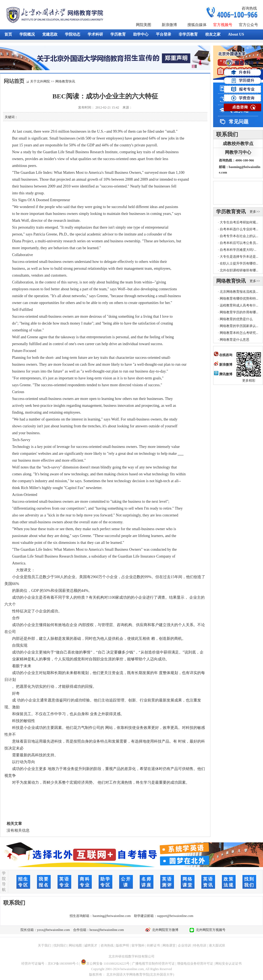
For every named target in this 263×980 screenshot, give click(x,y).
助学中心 (141, 34)
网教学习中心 (238, 152)
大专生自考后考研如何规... (239, 222)
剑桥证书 (153, 945)
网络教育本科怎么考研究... (239, 333)
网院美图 (144, 25)
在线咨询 (223, 355)
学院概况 (27, 34)
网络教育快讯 (65, 81)
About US (236, 34)
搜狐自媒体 (197, 25)
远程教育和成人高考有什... (239, 305)
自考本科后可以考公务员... (239, 243)
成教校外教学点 (238, 144)
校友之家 (213, 34)
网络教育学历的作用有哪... (239, 312)
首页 (8, 34)
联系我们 (227, 134)
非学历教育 (188, 34)
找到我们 (60, 945)
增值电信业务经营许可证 (195, 964)
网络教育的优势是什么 (236, 319)
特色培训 (200, 945)
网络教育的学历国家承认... (239, 326)
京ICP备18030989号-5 (63, 964)
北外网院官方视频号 (210, 930)
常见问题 (239, 122)
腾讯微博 (223, 374)
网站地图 (75, 945)
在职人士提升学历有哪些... (239, 263)
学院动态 (73, 34)
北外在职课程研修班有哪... (239, 270)
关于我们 (44, 945)
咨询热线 (249, 8)
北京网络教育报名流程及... (239, 292)
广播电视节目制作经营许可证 (153, 964)
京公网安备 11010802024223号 (105, 964)
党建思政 (50, 34)
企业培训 (184, 945)
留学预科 (138, 945)
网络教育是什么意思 (235, 340)
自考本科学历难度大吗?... (238, 250)
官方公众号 (248, 25)
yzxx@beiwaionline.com (53, 930)
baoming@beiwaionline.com (112, 916)
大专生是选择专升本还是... (239, 257)
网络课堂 (169, 945)
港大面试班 (217, 945)
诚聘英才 (91, 945)
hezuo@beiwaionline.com (107, 930)
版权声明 (122, 945)
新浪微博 (169, 25)
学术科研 (95, 34)
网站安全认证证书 (228, 964)
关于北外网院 (40, 81)
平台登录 (164, 34)
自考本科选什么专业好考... (239, 229)
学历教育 (118, 34)
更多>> (255, 212)
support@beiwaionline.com (175, 916)
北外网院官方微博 (164, 930)
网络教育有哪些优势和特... (239, 299)
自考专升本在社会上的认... (239, 236)
